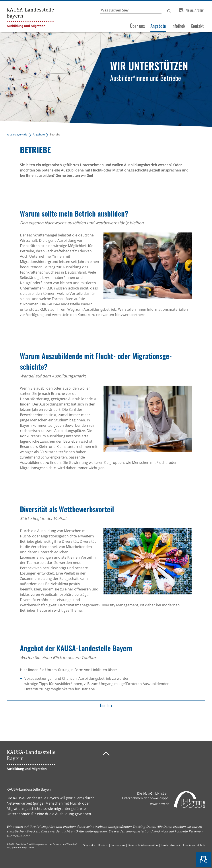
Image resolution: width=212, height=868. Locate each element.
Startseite (89, 845)
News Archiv (195, 10)
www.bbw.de (160, 804)
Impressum (118, 845)
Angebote (158, 26)
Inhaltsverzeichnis (194, 845)
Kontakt (197, 26)
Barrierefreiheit (170, 845)
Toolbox (106, 705)
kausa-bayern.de (17, 134)
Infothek (178, 26)
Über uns (137, 26)
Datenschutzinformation (143, 845)
